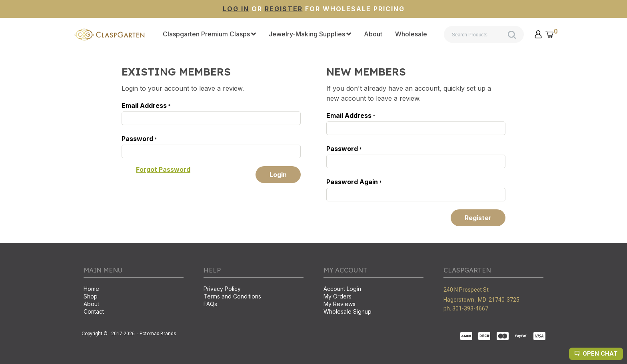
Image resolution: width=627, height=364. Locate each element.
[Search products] (484, 34)
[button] (538, 34)
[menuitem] (209, 34)
